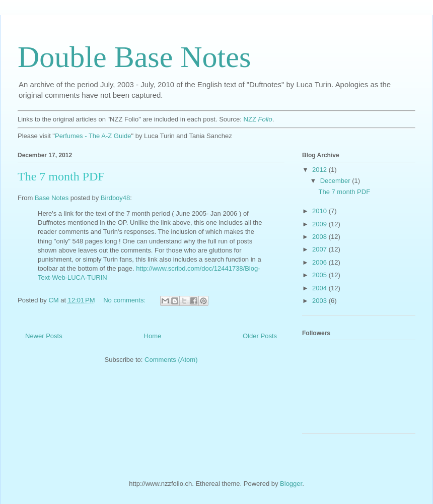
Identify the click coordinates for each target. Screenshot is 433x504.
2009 (320, 224)
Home (153, 336)
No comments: (125, 300)
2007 (320, 249)
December (336, 181)
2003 (320, 301)
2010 (320, 211)
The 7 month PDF (61, 176)
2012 (320, 170)
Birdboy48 (116, 198)
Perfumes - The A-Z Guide (93, 136)
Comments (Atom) (171, 360)
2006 (320, 262)
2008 (320, 237)
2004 (320, 288)
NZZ (258, 119)
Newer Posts (44, 336)
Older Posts (260, 336)
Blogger (291, 484)
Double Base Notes (134, 57)
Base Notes (52, 198)
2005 (320, 275)
